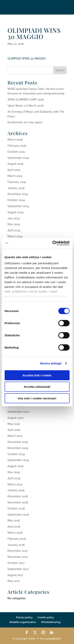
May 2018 (14, 521)
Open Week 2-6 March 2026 (25, 106)
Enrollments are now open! (25, 122)
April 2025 (14, 170)
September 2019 (18, 460)
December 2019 (18, 442)
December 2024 (18, 194)
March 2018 (15, 533)
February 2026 (17, 146)
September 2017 (18, 569)
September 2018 (18, 515)
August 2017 (15, 575)
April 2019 (14, 478)
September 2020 (18, 412)
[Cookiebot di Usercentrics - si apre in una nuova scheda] (53, 243)
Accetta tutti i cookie (37, 375)
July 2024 (14, 218)
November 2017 (18, 557)
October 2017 (16, 563)
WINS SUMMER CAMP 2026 (26, 100)
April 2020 (14, 430)
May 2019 (14, 472)
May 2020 (14, 424)
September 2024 (18, 206)
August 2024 (15, 212)
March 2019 (15, 484)
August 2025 (15, 164)
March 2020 (15, 436)
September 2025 (18, 158)
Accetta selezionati (37, 387)
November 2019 (18, 448)
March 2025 (15, 176)
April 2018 (14, 527)
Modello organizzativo (23, 622)
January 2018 (16, 545)
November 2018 (18, 502)
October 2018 (16, 509)
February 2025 (17, 182)
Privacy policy (24, 617)
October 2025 (16, 152)
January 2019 (16, 490)
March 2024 (15, 236)
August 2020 (16, 418)
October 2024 (16, 200)
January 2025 (16, 188)
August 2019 (15, 466)
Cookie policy (46, 617)
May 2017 (14, 581)
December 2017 (18, 551)
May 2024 (14, 224)
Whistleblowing (51, 622)
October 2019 (16, 454)
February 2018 (17, 539)
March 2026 (15, 140)
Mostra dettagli (51, 363)
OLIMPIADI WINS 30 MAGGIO (27, 59)
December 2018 (18, 496)
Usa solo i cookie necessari (37, 398)
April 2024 (14, 230)
